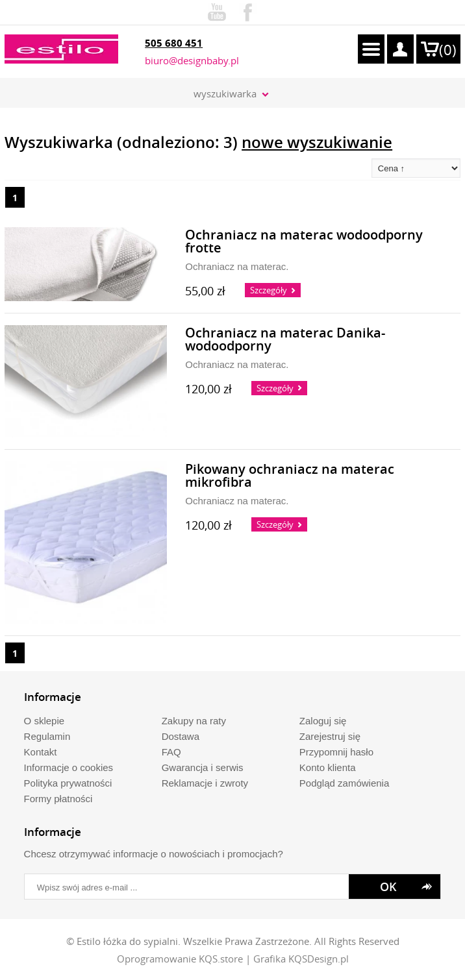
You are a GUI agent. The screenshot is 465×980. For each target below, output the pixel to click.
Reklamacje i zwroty (205, 783)
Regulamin (47, 736)
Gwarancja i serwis (203, 767)
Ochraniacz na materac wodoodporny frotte (304, 242)
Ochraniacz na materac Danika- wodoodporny (285, 340)
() (448, 50)
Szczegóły (269, 290)
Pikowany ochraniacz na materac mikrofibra (290, 476)
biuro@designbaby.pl (192, 60)
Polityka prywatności (68, 783)
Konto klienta (328, 767)
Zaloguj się (323, 721)
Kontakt (41, 752)
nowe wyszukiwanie (317, 142)
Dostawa (181, 736)
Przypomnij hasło (336, 752)
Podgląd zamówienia (344, 783)
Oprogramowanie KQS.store (180, 959)
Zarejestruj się (330, 736)
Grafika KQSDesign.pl (301, 959)
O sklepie (44, 721)
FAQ (171, 752)
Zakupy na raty (194, 721)
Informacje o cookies (69, 767)
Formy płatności (58, 799)
